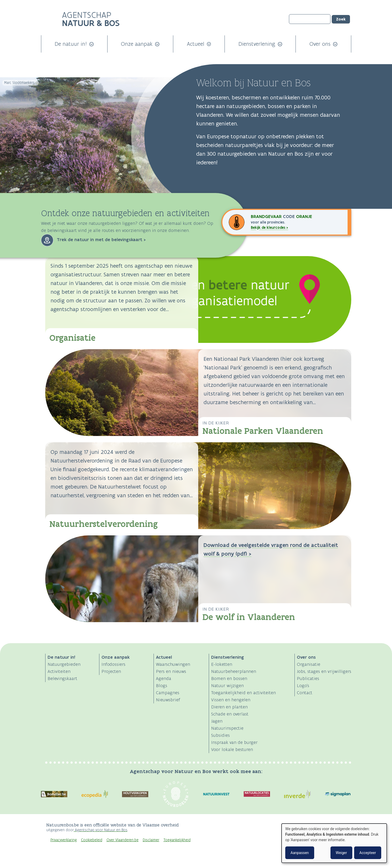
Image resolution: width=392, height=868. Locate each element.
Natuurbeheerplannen (234, 671)
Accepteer (368, 853)
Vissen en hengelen (231, 700)
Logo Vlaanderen (280, 828)
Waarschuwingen (173, 664)
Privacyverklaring (64, 840)
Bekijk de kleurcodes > (269, 227)
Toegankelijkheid (177, 840)
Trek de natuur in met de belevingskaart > (101, 240)
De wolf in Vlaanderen (249, 617)
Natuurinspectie (227, 728)
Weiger (341, 853)
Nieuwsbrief (168, 700)
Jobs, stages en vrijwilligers (324, 671)
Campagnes (168, 693)
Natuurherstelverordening (104, 524)
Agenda (164, 678)
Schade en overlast (230, 714)
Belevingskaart (62, 678)
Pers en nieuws (171, 671)
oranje (304, 216)
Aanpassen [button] (300, 853)
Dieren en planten (229, 707)
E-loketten (222, 664)
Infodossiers (113, 664)
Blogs (162, 686)
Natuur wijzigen (227, 686)
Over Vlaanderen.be (123, 840)
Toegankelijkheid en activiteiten (243, 693)
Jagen (217, 721)
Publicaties (308, 678)
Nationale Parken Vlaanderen (263, 431)
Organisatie (72, 338)
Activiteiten (59, 671)
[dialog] (334, 843)
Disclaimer (151, 840)
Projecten (111, 671)
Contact (305, 693)
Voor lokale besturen (232, 749)
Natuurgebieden (64, 664)
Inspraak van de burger (234, 742)
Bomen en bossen (229, 678)
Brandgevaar (267, 216)
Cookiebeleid (92, 840)
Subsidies (220, 735)
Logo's (303, 686)
